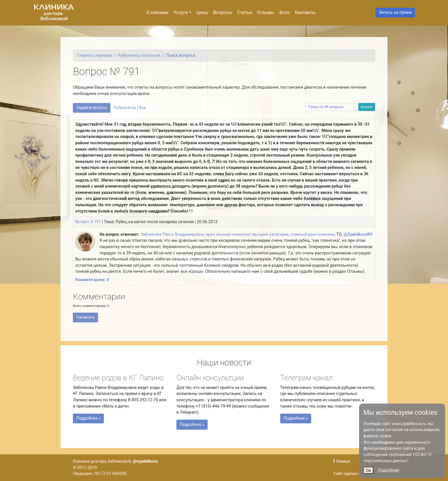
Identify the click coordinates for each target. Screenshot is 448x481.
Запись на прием (395, 12)
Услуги (181, 12)
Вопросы (223, 12)
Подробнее (388, 470)
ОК (368, 471)
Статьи (245, 12)
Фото (284, 12)
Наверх (342, 461)
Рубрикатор (125, 108)
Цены (202, 12)
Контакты (305, 12)
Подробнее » (95, 417)
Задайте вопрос (92, 108)
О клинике (158, 12)
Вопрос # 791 (88, 222)
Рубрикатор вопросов (139, 55)
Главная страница (95, 55)
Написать (86, 317)
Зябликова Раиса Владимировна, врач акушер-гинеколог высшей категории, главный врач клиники (237, 234)
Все (143, 108)
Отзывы (266, 12)
